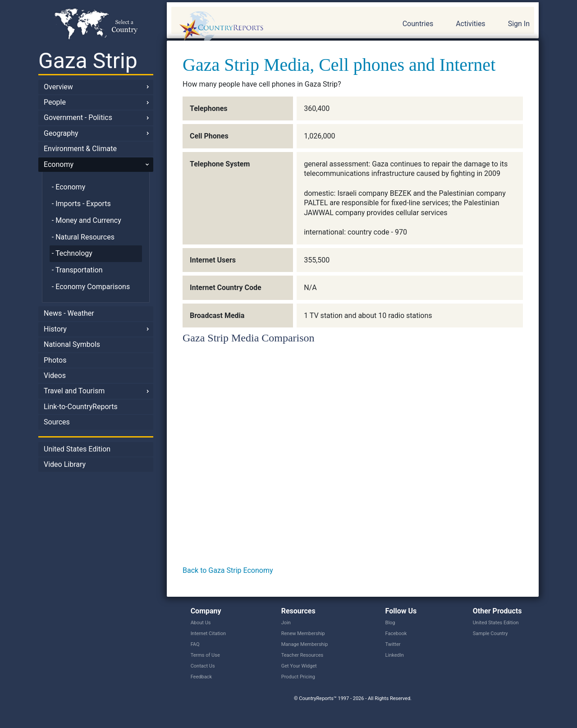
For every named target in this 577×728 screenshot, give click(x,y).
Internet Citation (208, 634)
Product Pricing (298, 677)
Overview (58, 87)
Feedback (201, 677)
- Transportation (77, 270)
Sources (57, 422)
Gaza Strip (88, 61)
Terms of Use (205, 655)
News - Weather (69, 313)
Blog (390, 623)
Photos (55, 360)
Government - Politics (78, 117)
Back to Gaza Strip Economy (228, 570)
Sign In (519, 24)
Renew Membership (303, 634)
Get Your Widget (299, 666)
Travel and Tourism (74, 391)
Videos (55, 376)
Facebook (396, 634)
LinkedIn (395, 655)
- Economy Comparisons (91, 287)
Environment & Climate (80, 149)
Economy (59, 164)
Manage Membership (305, 644)
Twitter (393, 644)
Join (286, 623)
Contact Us (203, 666)
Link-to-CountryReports (81, 407)
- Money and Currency (87, 220)
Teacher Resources (302, 655)
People (55, 102)
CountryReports (270, 27)
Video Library (65, 464)
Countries (418, 24)
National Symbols (72, 344)
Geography (61, 133)
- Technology (72, 253)
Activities (470, 24)
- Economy (69, 187)
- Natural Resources (83, 237)
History (55, 329)
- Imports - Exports (81, 204)
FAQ (195, 644)
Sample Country (490, 634)
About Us (201, 623)
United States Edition (77, 449)
